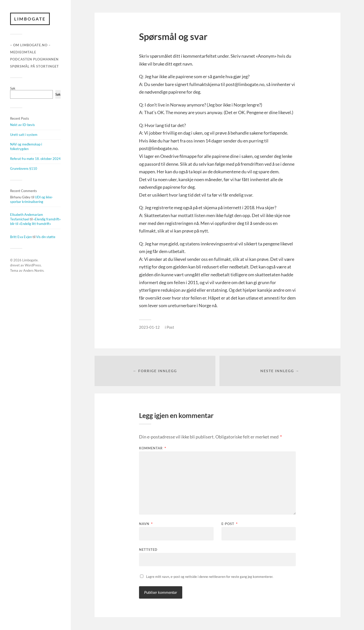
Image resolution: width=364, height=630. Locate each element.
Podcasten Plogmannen (34, 59)
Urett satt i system (24, 135)
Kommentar (153, 448)
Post (170, 327)
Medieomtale (23, 52)
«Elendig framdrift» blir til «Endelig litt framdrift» (35, 222)
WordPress (33, 265)
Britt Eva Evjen (21, 237)
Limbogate (30, 19)
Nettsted (148, 550)
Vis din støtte (46, 237)
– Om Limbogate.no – (30, 45)
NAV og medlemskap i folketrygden (26, 147)
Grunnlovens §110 (24, 169)
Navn (146, 524)
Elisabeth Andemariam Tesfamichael (27, 217)
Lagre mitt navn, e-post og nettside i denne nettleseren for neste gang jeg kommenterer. (210, 577)
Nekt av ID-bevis (22, 125)
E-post (230, 524)
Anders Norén (33, 271)
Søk (13, 88)
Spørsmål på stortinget (35, 66)
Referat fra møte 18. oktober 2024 (35, 159)
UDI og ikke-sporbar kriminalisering (32, 199)
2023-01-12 (149, 327)
